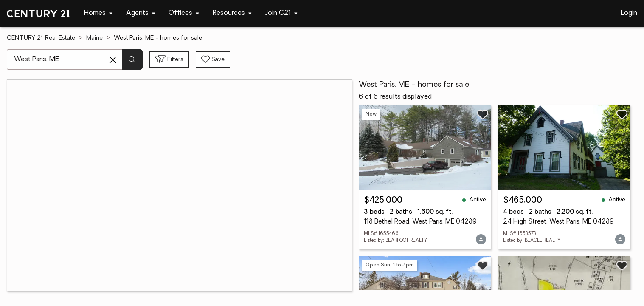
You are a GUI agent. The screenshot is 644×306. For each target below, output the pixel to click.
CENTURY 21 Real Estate (41, 38)
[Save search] (213, 59)
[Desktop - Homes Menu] (98, 13)
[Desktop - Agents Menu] (141, 13)
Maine (94, 38)
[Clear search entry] (113, 60)
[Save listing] (483, 114)
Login (629, 13)
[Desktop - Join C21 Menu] (281, 13)
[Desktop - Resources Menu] (232, 13)
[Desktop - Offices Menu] (184, 13)
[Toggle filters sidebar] (169, 59)
